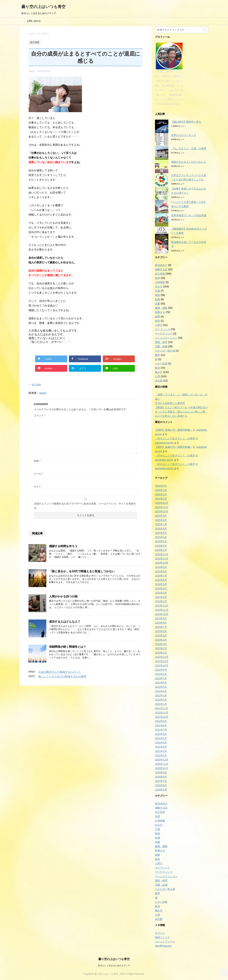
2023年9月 (161, 618)
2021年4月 (161, 743)
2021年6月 (161, 734)
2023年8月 (161, 623)
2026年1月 (161, 499)
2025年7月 (161, 524)
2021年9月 (161, 721)
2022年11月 (162, 661)
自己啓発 (36, 385)
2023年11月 (162, 610)
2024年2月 (161, 597)
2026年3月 (161, 490)
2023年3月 (161, 644)
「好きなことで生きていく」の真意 (175, 438)
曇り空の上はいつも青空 (43, 7)
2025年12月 (162, 503)
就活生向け (161, 265)
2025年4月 (161, 537)
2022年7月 (161, 678)
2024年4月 (161, 588)
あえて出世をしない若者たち (171, 416)
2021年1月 (161, 755)
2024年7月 (161, 576)
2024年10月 (162, 563)
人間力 (159, 325)
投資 (157, 278)
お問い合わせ (34, 21)
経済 (157, 368)
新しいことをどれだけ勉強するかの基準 (62, 676)
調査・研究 (161, 342)
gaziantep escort (164, 443)
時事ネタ (160, 312)
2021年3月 (161, 747)
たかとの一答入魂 (165, 351)
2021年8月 (161, 725)
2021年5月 (161, 738)
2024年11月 (162, 559)
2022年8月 (161, 674)
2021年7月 (161, 730)
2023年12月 (162, 606)
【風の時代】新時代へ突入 (186, 122)
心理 (157, 376)
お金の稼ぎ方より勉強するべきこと (60, 672)
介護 (157, 291)
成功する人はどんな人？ (65, 622)
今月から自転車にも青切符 (170, 403)
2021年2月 (161, 751)
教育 (157, 355)
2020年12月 (162, 760)
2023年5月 (161, 636)
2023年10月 (162, 614)
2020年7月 (161, 781)
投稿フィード (162, 937)
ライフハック (162, 329)
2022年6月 (161, 683)
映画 (157, 295)
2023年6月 (161, 631)
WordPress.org (163, 946)
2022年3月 (161, 695)
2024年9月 (161, 567)
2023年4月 (161, 640)
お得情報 (160, 282)
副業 (157, 316)
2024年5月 (161, 584)
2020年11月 (162, 764)
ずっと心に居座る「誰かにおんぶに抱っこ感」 (181, 412)
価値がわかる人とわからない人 (189, 162)
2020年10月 (162, 768)
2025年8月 (161, 520)
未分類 (159, 381)
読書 (157, 304)
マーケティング (164, 334)
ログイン (160, 933)
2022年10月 (162, 666)
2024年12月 (162, 554)
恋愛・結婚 (161, 346)
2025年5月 (161, 533)
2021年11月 (162, 713)
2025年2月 (161, 546)
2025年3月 (161, 541)
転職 (157, 299)
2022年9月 (161, 670)
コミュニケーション (166, 338)
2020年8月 (161, 777)
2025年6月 (161, 529)
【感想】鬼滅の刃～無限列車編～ (174, 430)
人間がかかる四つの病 (63, 596)
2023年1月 (161, 653)
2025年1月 (161, 550)
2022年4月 (161, 691)
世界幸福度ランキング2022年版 (189, 215)
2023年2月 (161, 648)
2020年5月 (161, 790)
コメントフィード (165, 941)
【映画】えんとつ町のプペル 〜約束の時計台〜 (182, 407)
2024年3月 (161, 593)
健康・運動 (161, 308)
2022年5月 (161, 687)
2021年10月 (162, 717)
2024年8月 (161, 571)
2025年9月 (161, 516)
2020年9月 (161, 772)
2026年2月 (161, 494)
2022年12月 (162, 657)
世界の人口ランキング (184, 135)
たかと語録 (161, 364)
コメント (40, 415)
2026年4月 (161, 486)
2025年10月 (162, 511)
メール (38, 474)
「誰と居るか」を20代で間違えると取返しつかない (82, 571)
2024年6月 (161, 580)
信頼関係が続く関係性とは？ (68, 647)
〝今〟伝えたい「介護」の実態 (189, 149)
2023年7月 (161, 627)
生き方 (159, 286)
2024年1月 (161, 601)
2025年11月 (162, 507)
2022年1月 (161, 704)
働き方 (159, 372)
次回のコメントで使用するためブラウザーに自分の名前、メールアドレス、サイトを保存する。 (85, 506)
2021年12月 (162, 708)
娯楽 (157, 321)
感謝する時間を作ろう (63, 546)
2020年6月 (161, 785)
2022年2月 (161, 700)
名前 (37, 461)
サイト (38, 487)
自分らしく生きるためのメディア (114, 966)
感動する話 (161, 269)
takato (43, 393)
